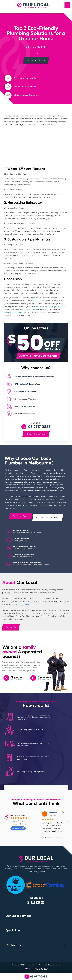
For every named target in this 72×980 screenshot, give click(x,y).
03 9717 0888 (39, 47)
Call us (19, 715)
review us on (18, 828)
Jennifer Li (53, 813)
